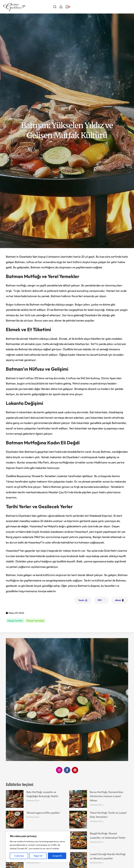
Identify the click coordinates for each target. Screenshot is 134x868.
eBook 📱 (120, 600)
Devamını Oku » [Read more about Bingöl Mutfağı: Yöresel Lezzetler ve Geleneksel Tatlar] (97, 842)
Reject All (38, 856)
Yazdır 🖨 (83, 600)
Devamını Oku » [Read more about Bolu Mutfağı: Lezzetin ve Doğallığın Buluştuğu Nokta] (33, 801)
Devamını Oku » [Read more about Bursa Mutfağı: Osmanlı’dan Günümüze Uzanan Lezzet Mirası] (97, 805)
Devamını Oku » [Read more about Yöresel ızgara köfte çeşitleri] (33, 817)
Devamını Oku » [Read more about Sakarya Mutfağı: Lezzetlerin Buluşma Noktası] (33, 863)
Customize (19, 856)
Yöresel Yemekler (35, 621)
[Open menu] (24, 6)
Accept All (57, 856)
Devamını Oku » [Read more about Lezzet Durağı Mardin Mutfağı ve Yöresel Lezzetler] (97, 863)
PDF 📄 (101, 600)
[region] (38, 847)
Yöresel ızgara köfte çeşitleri (43, 813)
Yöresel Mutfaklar (67, 117)
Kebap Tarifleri (15, 621)
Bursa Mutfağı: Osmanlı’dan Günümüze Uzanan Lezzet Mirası (107, 796)
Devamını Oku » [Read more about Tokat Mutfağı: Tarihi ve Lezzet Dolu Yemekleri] (97, 821)
